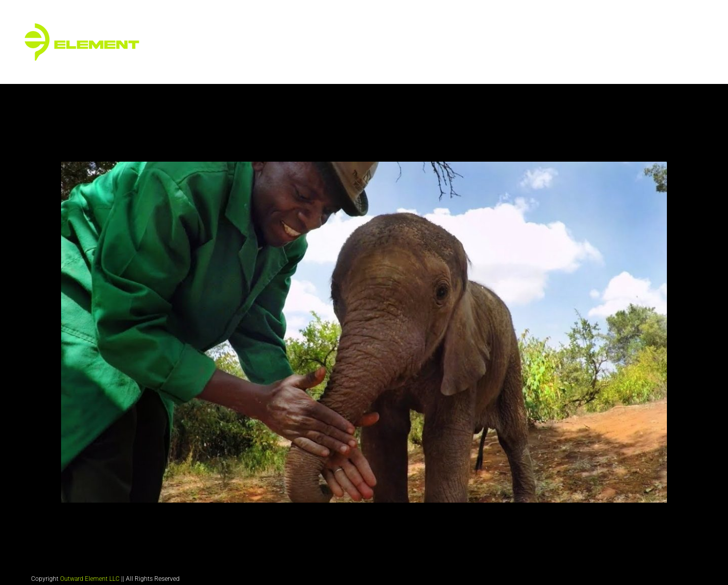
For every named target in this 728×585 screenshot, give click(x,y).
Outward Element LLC (90, 579)
